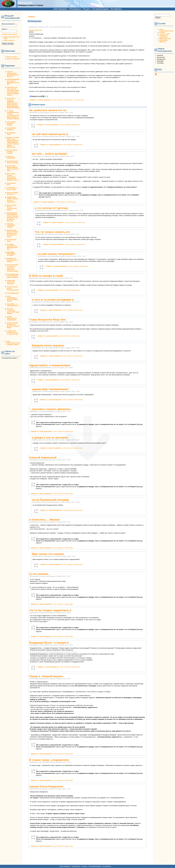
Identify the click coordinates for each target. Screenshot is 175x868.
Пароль (5, 29)
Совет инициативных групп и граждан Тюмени (12, 299)
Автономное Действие (163, 41)
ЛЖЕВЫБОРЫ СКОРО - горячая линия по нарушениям (12, 200)
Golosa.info (25, 3)
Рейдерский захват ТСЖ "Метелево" (11, 282)
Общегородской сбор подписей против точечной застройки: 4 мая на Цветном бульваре (12, 217)
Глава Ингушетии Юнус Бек (47, 320)
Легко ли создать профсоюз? (12, 193)
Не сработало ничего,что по (48, 110)
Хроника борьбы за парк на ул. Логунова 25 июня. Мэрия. (13, 325)
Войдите (33, 100)
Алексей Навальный (43, 457)
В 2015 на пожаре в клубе (46, 276)
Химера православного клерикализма (12, 318)
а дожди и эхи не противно (50, 438)
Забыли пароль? (9, 40)
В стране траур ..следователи (49, 760)
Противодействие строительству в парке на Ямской (13, 276)
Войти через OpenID (10, 34)
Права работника (165, 39)
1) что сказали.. (39, 574)
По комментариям (101, 9)
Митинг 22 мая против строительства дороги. (12, 208)
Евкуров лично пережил (48, 345)
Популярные (75, 9)
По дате (87, 9)
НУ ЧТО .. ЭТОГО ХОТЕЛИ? (50, 154)
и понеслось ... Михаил (45, 520)
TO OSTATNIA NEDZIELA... (11, 129)
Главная (31, 17)
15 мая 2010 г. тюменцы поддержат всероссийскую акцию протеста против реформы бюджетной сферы (13, 103)
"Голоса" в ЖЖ (164, 34)
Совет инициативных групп (166, 30)
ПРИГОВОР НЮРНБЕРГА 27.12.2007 (11, 254)
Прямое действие (35, 30)
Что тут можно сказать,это (52, 232)
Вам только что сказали (48, 554)
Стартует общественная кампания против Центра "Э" (13, 74)
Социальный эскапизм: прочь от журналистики (12, 332)
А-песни (162, 32)
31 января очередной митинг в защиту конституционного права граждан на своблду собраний (13, 115)
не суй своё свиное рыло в (50, 134)
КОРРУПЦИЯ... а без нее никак (12, 189)
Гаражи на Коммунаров (11, 157)
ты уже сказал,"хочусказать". (57, 254)
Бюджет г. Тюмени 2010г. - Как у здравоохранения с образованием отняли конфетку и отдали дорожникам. (13, 142)
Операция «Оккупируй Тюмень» (11, 225)
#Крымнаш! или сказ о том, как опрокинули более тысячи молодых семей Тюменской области (13, 91)
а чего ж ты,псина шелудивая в (53, 300)
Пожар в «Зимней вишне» (46, 676)
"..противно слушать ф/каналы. (50, 409)
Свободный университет (164, 36)
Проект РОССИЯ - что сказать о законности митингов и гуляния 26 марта (13, 268)
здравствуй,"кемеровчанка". (51, 389)
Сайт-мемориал (60, 9)
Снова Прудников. (13, 293)
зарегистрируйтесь (45, 100)
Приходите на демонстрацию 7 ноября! (12, 260)
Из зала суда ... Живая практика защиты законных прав (13, 168)
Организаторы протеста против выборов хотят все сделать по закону (12, 233)
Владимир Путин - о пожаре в (49, 643)
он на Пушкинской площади (51, 500)
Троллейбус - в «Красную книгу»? (13, 305)
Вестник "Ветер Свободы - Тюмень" (12, 152)
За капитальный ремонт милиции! (13, 162)
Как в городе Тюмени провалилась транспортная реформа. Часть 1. (13, 177)
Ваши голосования (13, 59)
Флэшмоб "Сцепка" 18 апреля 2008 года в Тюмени (13, 311)
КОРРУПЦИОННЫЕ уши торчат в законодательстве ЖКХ (13, 82)
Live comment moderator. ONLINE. (11, 123)
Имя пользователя (8, 24)
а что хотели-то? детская (51, 208)
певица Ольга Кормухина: (46, 786)
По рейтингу (116, 9)
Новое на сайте (12, 57)
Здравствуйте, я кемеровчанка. (50, 365)
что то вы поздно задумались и (50, 610)
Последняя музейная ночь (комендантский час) (12, 247)
